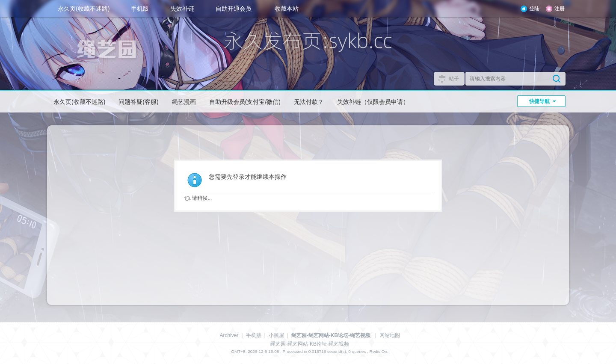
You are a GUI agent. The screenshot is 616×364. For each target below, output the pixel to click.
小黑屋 (276, 335)
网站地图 (390, 335)
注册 (560, 9)
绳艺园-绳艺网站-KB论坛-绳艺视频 (331, 335)
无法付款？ (309, 102)
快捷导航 (539, 101)
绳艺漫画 (184, 102)
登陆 (534, 9)
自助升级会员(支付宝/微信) (245, 102)
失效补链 (182, 9)
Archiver (229, 335)
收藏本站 (287, 9)
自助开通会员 (234, 9)
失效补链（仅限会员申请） (373, 102)
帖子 (454, 79)
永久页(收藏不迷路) (84, 9)
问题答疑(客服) (138, 102)
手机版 (140, 9)
